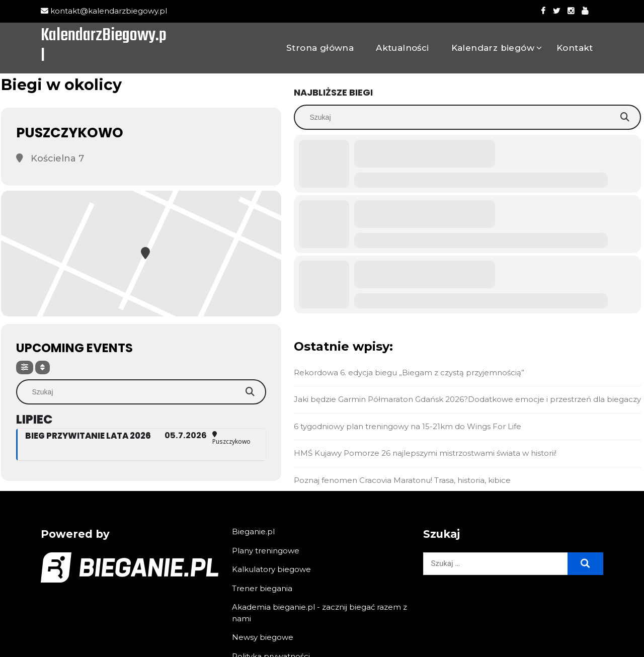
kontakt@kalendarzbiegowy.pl (104, 11)
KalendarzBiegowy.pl (104, 47)
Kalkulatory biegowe (271, 569)
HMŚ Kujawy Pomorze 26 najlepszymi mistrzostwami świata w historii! (425, 453)
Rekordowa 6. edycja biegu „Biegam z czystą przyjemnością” (409, 373)
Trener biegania (262, 588)
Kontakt (575, 48)
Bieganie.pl (253, 531)
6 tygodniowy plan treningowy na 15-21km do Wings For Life (408, 426)
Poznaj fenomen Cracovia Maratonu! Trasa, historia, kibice (402, 480)
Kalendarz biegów (493, 48)
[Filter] (25, 367)
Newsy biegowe (263, 637)
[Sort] (43, 367)
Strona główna (320, 48)
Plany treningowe (266, 551)
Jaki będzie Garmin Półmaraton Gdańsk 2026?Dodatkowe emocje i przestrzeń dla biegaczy (467, 399)
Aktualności (402, 48)
